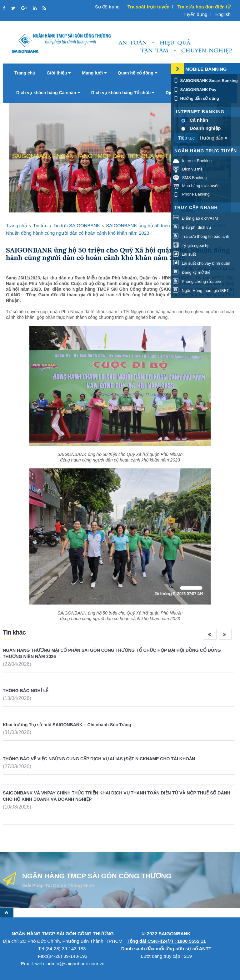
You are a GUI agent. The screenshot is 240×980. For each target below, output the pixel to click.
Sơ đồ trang (107, 7)
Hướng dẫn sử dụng (196, 98)
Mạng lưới (94, 73)
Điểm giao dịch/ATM (195, 218)
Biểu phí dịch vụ (192, 227)
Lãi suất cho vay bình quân (202, 263)
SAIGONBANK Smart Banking (205, 81)
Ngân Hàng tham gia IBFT (201, 291)
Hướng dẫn (214, 138)
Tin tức (40, 225)
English (223, 14)
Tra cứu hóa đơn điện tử (204, 7)
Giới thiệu (59, 73)
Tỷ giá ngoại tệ (191, 245)
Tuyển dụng (195, 14)
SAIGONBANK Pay (195, 90)
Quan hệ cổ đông (137, 73)
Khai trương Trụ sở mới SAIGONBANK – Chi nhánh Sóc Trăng (67, 725)
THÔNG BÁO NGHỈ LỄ (26, 691)
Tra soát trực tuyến (149, 7)
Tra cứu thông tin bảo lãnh (201, 236)
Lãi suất (184, 254)
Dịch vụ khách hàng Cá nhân (48, 93)
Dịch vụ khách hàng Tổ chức (123, 93)
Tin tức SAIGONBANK (77, 225)
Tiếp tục (186, 138)
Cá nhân (199, 120)
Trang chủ (25, 73)
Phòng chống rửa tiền (197, 281)
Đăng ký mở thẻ (192, 272)
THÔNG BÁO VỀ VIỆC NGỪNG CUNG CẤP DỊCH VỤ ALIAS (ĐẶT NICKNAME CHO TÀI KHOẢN (99, 759)
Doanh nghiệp (205, 128)
